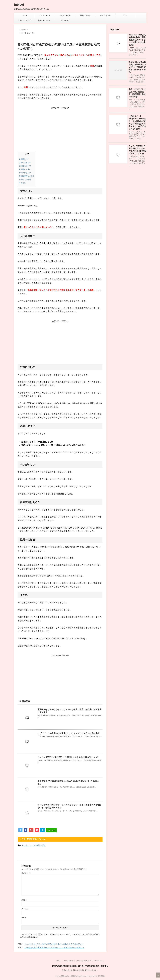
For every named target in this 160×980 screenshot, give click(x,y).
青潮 (43, 845)
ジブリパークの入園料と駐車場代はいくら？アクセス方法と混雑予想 (69, 733)
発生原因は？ (25, 163)
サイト (24, 917)
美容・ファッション (45, 20)
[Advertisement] (60, 131)
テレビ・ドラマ (105, 15)
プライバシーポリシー (84, 961)
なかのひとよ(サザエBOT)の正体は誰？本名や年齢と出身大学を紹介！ (54, 944)
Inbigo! (19, 5)
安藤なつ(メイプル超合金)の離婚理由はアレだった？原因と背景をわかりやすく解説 (137, 67)
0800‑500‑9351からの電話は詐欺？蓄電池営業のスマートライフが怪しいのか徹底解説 (137, 40)
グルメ (125, 15)
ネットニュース (45, 15)
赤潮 (38, 845)
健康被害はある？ (27, 176)
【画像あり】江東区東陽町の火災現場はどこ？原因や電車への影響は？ (54, 947)
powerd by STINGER (97, 976)
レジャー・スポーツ (25, 20)
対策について (25, 166)
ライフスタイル (65, 15)
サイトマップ (65, 20)
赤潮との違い (25, 169)
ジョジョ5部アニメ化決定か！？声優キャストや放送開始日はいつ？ (68, 757)
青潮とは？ (24, 159)
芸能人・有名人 (85, 15)
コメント (26, 873)
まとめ (22, 183)
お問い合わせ (69, 961)
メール (25, 909)
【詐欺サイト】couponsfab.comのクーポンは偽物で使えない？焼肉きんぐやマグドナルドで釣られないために (137, 122)
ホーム (25, 15)
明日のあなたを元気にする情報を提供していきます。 (80, 970)
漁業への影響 (25, 179)
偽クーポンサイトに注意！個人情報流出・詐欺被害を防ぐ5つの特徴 (137, 93)
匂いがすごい (25, 173)
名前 (24, 900)
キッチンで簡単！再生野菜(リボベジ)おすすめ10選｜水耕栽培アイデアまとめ (137, 150)
